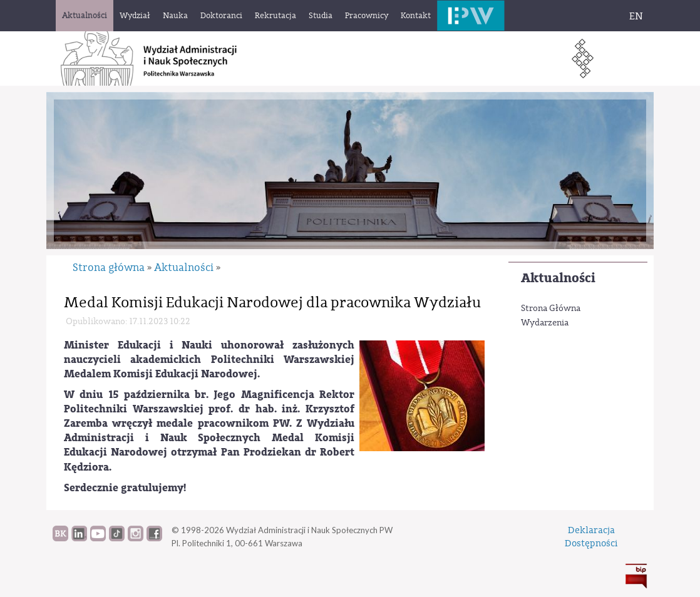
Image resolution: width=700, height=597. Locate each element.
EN (636, 16)
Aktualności (558, 278)
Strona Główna (551, 309)
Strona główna (109, 268)
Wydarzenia (545, 323)
